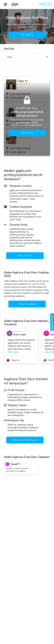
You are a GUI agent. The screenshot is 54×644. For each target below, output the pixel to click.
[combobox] (27, 57)
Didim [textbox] (10, 57)
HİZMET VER (45, 4)
